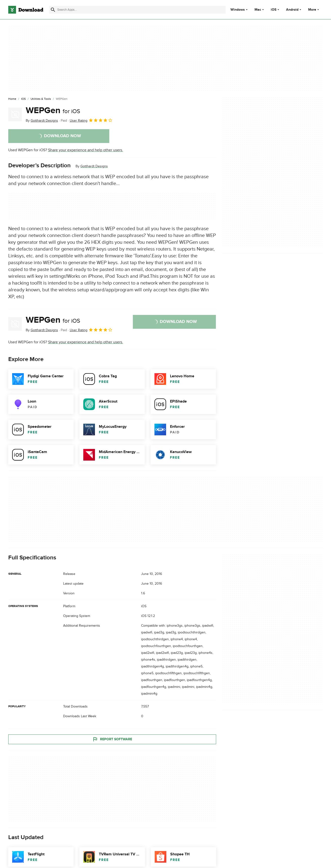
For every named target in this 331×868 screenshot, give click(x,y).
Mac (258, 10)
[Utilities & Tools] (41, 99)
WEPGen (53, 110)
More (314, 10)
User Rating (91, 120)
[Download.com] (26, 10)
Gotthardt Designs (94, 166)
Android (292, 10)
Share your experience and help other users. (86, 150)
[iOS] (23, 99)
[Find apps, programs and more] (137, 10)
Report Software (112, 739)
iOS (274, 10)
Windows (238, 10)
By (42, 121)
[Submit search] (53, 10)
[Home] (12, 99)
